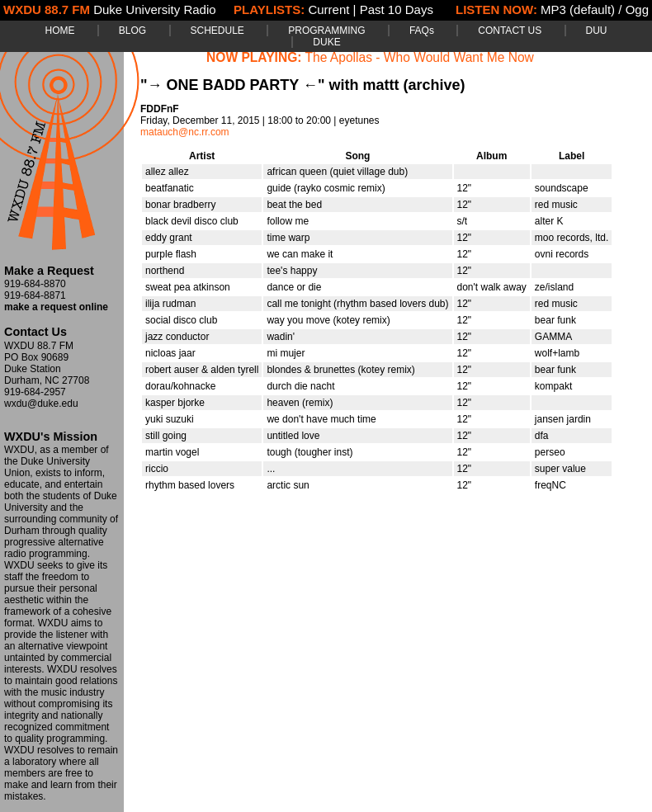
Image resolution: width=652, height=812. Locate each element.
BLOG (132, 31)
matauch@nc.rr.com (185, 132)
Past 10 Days (397, 9)
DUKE (326, 42)
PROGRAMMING (326, 31)
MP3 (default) (578, 9)
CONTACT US (510, 31)
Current (328, 9)
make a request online (56, 307)
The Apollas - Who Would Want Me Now (420, 57)
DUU (597, 31)
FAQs (422, 31)
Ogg (637, 9)
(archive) (434, 85)
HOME (59, 31)
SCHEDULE (217, 31)
